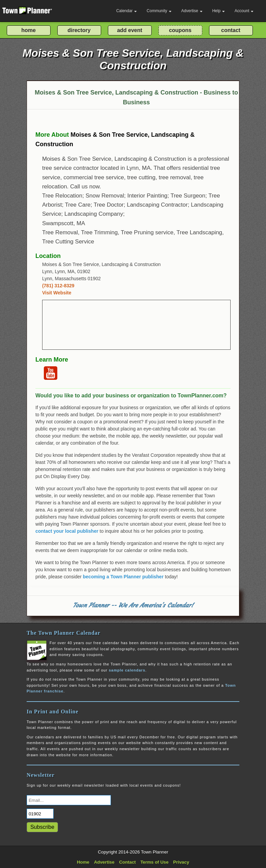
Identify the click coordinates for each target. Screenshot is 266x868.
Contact (127, 862)
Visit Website (57, 293)
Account (244, 11)
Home (83, 862)
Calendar (127, 11)
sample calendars (127, 670)
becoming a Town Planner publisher (123, 577)
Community (159, 11)
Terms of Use (154, 862)
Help (218, 11)
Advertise (192, 11)
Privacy (181, 862)
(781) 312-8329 (58, 286)
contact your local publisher (67, 531)
